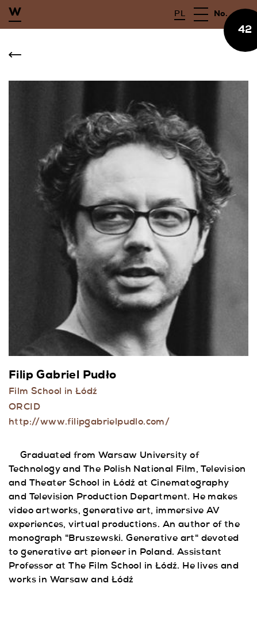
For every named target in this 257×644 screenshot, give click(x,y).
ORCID (24, 408)
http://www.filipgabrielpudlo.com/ (89, 423)
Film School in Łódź (53, 392)
